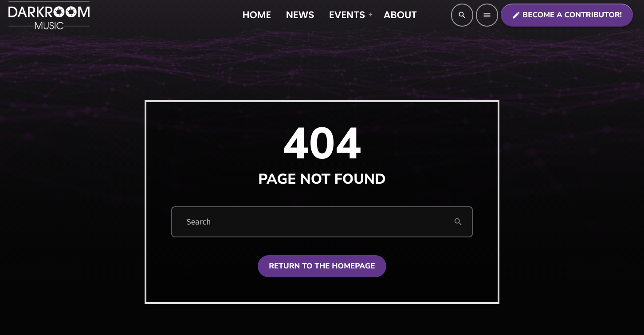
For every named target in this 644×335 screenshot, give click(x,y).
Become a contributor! (567, 15)
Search (199, 222)
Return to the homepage (322, 266)
